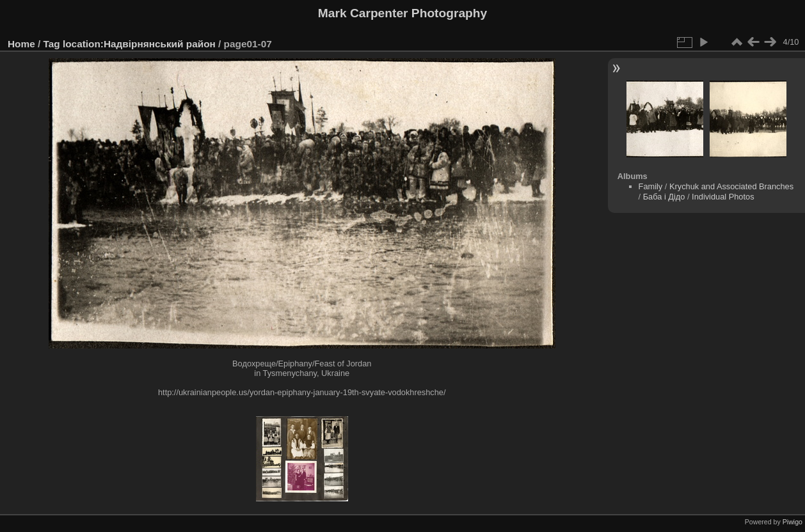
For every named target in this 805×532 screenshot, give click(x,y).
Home (21, 44)
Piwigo (793, 522)
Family (651, 186)
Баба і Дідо (664, 197)
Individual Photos (723, 197)
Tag (52, 44)
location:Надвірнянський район (139, 44)
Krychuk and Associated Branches (731, 186)
